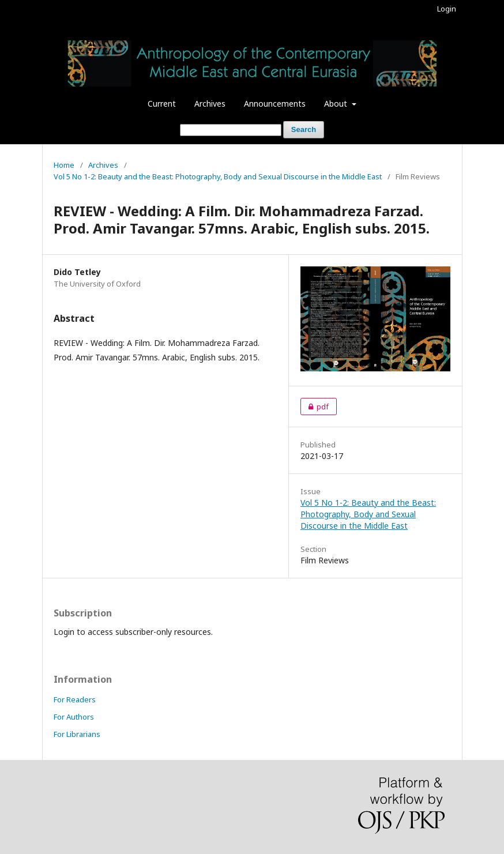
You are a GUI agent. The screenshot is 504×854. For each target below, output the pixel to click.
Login (447, 9)
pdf (315, 407)
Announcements (275, 104)
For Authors (74, 717)
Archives (210, 104)
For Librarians (77, 734)
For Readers (75, 699)
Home (64, 165)
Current (162, 104)
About (337, 104)
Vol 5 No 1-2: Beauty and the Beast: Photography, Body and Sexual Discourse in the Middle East (218, 176)
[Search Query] (231, 130)
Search (304, 129)
